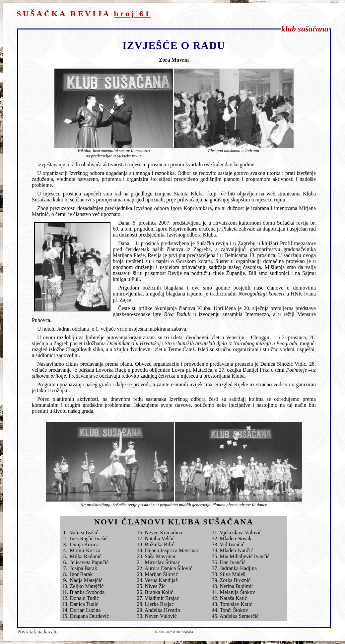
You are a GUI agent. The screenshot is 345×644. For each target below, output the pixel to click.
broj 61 (132, 14)
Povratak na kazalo (37, 632)
